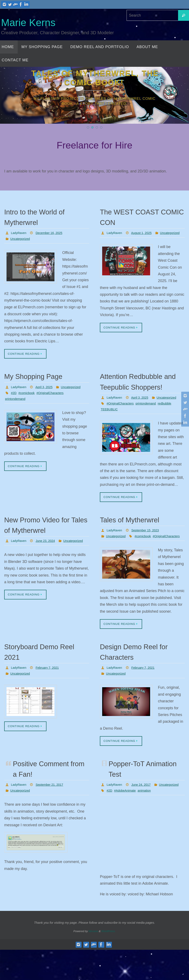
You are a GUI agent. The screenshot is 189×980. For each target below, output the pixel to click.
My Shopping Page (42, 376)
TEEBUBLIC (110, 426)
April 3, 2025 (46, 387)
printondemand (16, 405)
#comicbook (28, 399)
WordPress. (108, 961)
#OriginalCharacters (54, 399)
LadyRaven (19, 233)
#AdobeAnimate (127, 821)
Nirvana (93, 961)
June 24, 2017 (144, 809)
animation (148, 821)
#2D (14, 399)
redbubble (170, 420)
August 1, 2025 (144, 233)
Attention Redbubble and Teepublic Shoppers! (140, 387)
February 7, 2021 (50, 692)
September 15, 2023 (148, 548)
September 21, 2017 (52, 809)
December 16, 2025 (52, 233)
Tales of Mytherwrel (138, 537)
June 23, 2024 (48, 558)
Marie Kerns (28, 23)
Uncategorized (21, 239)
